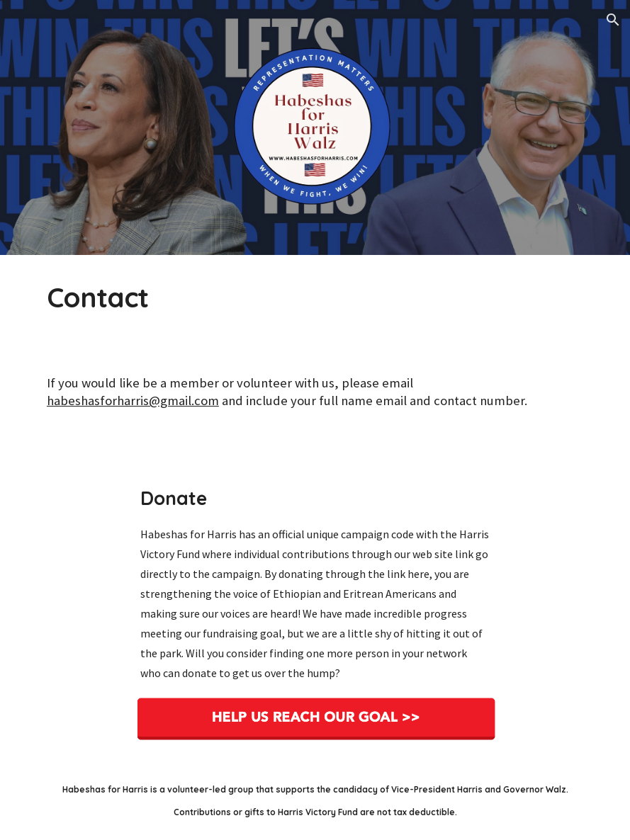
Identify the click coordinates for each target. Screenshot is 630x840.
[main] (315, 297)
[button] (613, 20)
